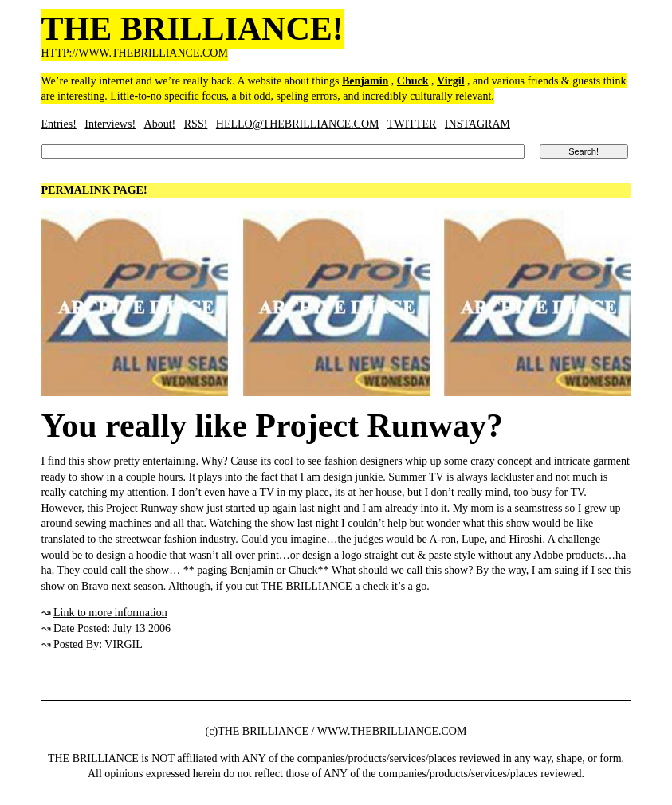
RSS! (196, 124)
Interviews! (110, 124)
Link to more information (110, 613)
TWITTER (412, 124)
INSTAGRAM (477, 124)
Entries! (59, 124)
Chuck (413, 81)
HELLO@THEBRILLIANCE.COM (298, 124)
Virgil (450, 81)
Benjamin (365, 81)
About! (160, 124)
